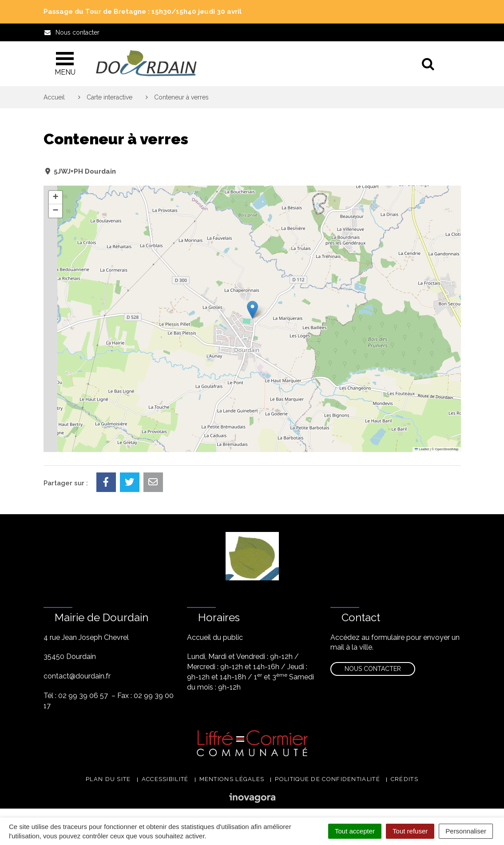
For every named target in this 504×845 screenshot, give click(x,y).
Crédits (405, 779)
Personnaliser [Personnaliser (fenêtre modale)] (466, 831)
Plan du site (108, 779)
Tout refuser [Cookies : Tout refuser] (410, 831)
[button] (252, 310)
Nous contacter (373, 669)
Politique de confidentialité (327, 779)
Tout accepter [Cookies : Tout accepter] (355, 831)
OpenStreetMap (447, 449)
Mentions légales (232, 779)
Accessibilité (165, 779)
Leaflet (422, 449)
